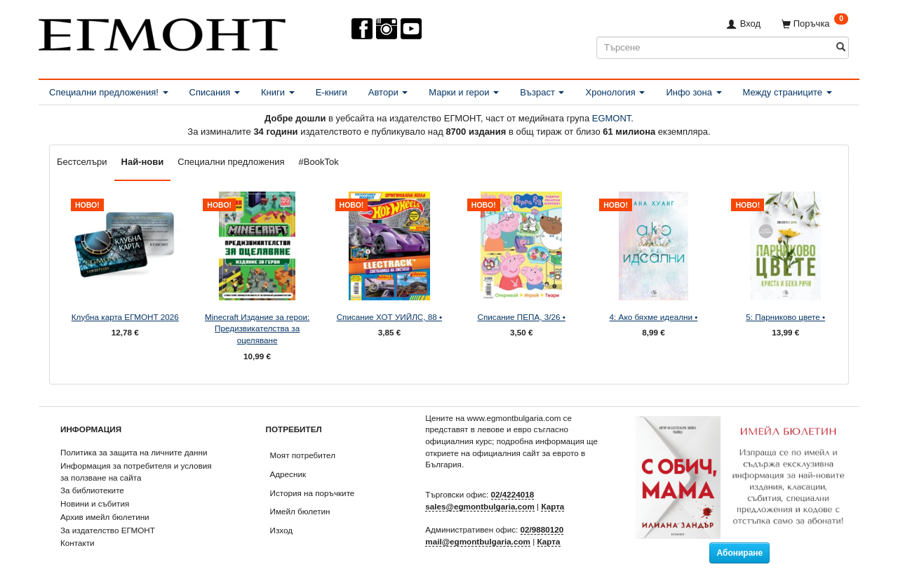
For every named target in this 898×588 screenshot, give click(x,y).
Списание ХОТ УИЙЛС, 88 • (389, 317)
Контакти (78, 543)
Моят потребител (303, 455)
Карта (552, 506)
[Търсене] (841, 47)
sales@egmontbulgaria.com (480, 506)
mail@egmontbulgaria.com (478, 541)
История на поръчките (313, 493)
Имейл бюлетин (300, 511)
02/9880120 (542, 529)
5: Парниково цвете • (785, 317)
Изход (282, 530)
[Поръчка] (815, 24)
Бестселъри (82, 162)
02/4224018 (513, 494)
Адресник (288, 474)
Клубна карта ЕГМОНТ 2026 (125, 317)
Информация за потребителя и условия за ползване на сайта (136, 472)
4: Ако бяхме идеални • (654, 317)
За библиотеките (92, 490)
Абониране (739, 553)
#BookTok (319, 162)
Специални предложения (231, 162)
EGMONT (612, 118)
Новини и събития (95, 503)
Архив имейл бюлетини (105, 517)
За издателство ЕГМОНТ (108, 530)
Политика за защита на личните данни (134, 452)
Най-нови (143, 162)
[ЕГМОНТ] (162, 32)
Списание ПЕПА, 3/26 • (521, 317)
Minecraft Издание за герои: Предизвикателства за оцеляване (257, 328)
